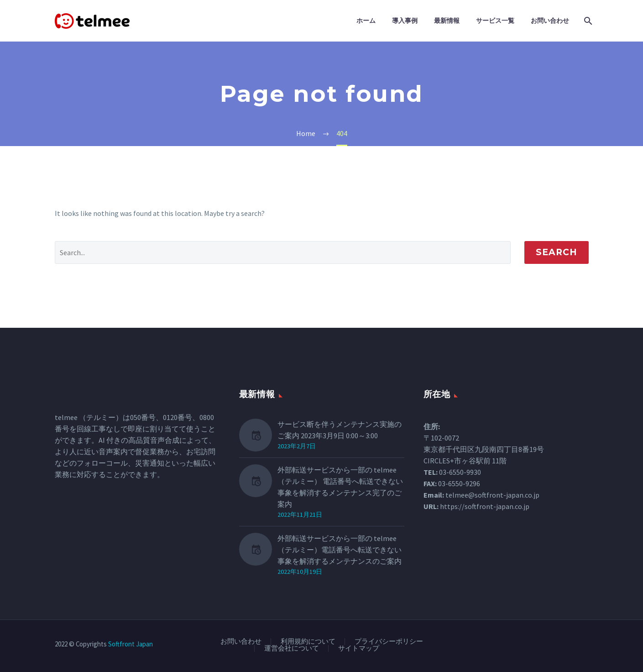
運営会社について (292, 648)
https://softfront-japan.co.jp (485, 506)
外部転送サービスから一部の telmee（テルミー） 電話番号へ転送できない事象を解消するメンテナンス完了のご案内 (340, 487)
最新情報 (447, 21)
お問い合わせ (550, 21)
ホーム (366, 21)
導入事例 (405, 21)
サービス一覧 (495, 21)
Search (557, 252)
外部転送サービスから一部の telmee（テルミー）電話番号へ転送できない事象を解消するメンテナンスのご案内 (340, 550)
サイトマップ (359, 648)
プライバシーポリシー (389, 642)
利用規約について (308, 642)
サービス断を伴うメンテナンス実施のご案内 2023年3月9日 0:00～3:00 (340, 430)
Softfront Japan (131, 644)
